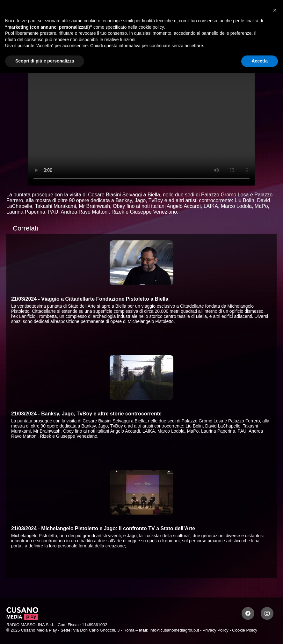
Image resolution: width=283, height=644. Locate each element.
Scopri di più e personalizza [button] (45, 61)
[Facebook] (248, 613)
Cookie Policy (245, 630)
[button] (275, 10)
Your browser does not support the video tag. (141, 122)
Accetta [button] (260, 61)
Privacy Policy (216, 630)
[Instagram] (267, 613)
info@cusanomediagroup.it (174, 630)
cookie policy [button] (151, 27)
